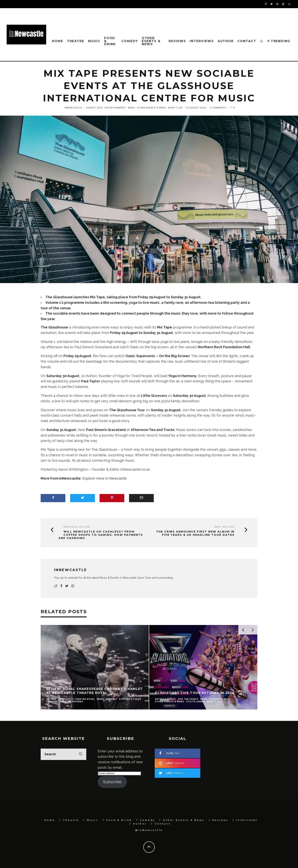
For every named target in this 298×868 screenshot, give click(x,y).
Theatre (76, 41)
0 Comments (218, 108)
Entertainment (115, 108)
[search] (81, 754)
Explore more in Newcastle (105, 478)
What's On (175, 108)
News (131, 108)
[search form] (63, 754)
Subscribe (112, 782)
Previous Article (77, 527)
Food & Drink (110, 41)
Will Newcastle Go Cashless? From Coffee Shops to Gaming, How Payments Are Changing (101, 535)
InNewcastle (73, 108)
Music (94, 41)
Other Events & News (151, 41)
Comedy (130, 41)
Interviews (202, 41)
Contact (247, 41)
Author (226, 41)
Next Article (225, 527)
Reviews (177, 41)
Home (57, 41)
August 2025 (94, 108)
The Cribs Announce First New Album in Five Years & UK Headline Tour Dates (195, 533)
